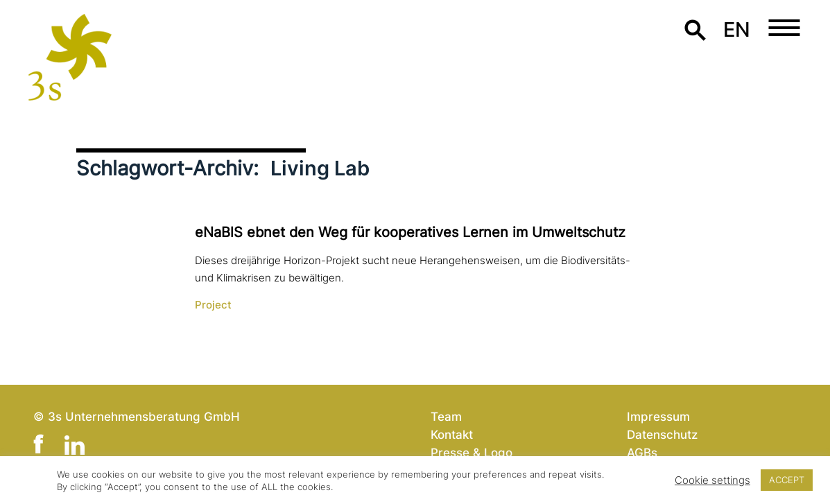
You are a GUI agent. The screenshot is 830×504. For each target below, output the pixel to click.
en (737, 29)
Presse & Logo (472, 452)
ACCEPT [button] (787, 480)
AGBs (642, 452)
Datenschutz (662, 434)
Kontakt (452, 434)
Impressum (658, 416)
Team (446, 416)
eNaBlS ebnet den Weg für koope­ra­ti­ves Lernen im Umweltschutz (410, 232)
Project (213, 305)
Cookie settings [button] (712, 480)
